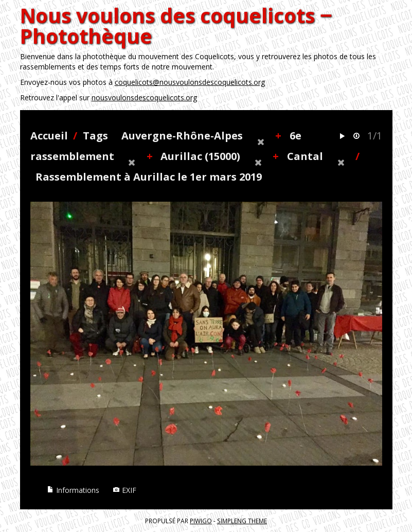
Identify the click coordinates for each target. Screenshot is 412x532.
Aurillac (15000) (200, 156)
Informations (73, 490)
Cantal (305, 156)
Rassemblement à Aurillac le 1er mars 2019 (149, 177)
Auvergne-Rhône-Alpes (182, 136)
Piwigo (201, 521)
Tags (95, 136)
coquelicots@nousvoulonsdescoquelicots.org (190, 82)
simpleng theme (242, 521)
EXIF (124, 490)
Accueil (49, 136)
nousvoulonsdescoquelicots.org (144, 97)
